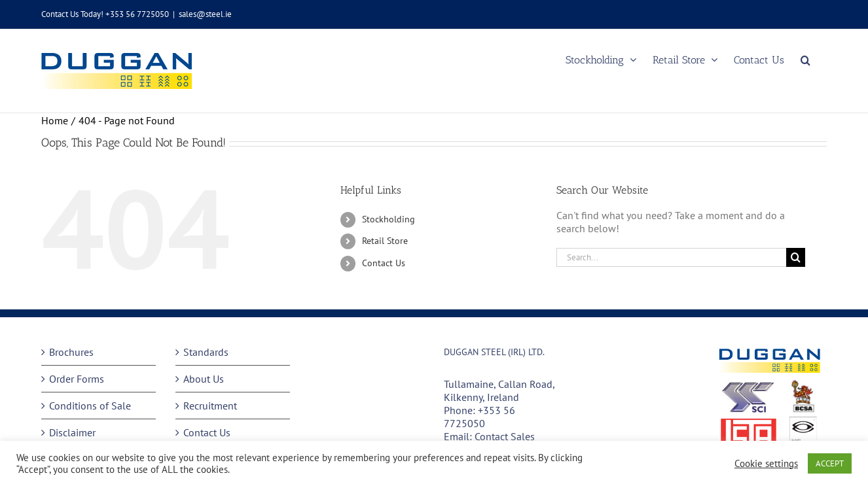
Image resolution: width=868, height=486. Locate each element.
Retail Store (385, 241)
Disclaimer (72, 432)
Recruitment (210, 406)
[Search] (796, 257)
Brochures (71, 352)
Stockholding (389, 219)
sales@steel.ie (205, 14)
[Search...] (671, 257)
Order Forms (77, 379)
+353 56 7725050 (479, 417)
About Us (204, 379)
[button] (805, 60)
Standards (206, 352)
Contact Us (384, 263)
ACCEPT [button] (830, 463)
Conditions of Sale (90, 406)
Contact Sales (505, 436)
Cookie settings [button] (766, 464)
